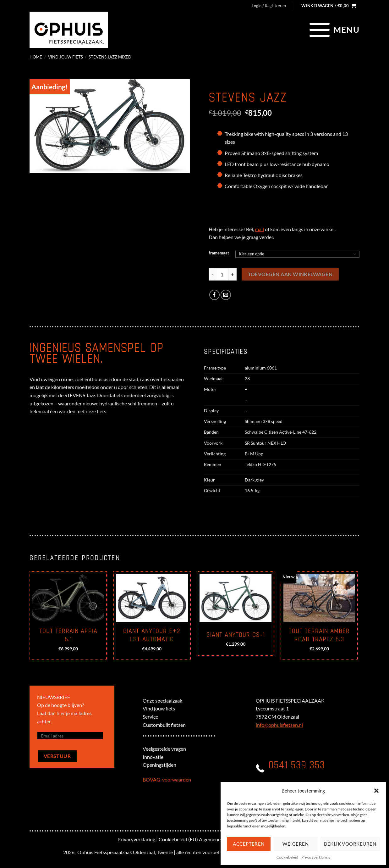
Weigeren (296, 844)
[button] (376, 791)
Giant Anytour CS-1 (236, 635)
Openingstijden (159, 765)
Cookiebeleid (287, 857)
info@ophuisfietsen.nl (279, 725)
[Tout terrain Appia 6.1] (68, 598)
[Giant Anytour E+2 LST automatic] (152, 598)
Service (150, 717)
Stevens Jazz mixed (110, 57)
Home (36, 57)
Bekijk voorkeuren (350, 844)
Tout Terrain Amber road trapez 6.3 (319, 635)
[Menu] (334, 30)
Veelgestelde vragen (164, 749)
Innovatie (153, 757)
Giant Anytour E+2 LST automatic (152, 635)
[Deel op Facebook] (214, 295)
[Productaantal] (222, 274)
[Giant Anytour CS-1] (236, 598)
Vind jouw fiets (66, 57)
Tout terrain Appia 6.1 (68, 635)
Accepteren (249, 844)
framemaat (219, 253)
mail (259, 229)
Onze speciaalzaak (162, 701)
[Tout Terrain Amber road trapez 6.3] (319, 598)
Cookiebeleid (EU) (178, 839)
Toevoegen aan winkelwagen (290, 274)
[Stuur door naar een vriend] (226, 295)
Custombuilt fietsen (164, 725)
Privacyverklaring (316, 857)
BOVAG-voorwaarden (167, 779)
